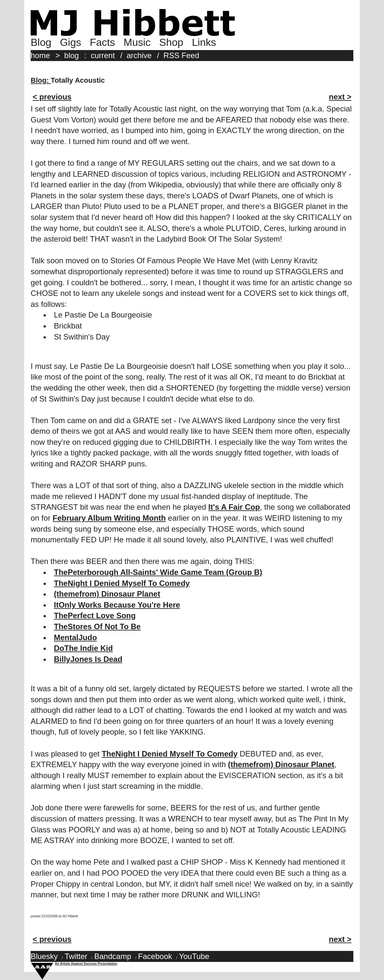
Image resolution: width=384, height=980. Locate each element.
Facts (102, 42)
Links (204, 42)
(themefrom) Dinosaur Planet (107, 594)
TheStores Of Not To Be (97, 626)
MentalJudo (75, 637)
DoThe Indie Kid (83, 648)
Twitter (76, 956)
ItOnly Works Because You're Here (117, 605)
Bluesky (44, 956)
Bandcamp (113, 956)
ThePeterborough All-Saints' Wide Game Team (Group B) (158, 572)
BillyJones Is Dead (88, 659)
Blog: (41, 80)
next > (340, 97)
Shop (171, 42)
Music (137, 42)
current (103, 55)
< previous (52, 97)
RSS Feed (182, 55)
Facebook (155, 956)
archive (139, 55)
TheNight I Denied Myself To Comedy (122, 583)
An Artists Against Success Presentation (86, 964)
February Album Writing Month (109, 518)
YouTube (194, 956)
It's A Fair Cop (234, 507)
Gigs (71, 42)
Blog (41, 42)
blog (71, 55)
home (40, 55)
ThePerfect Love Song (95, 615)
